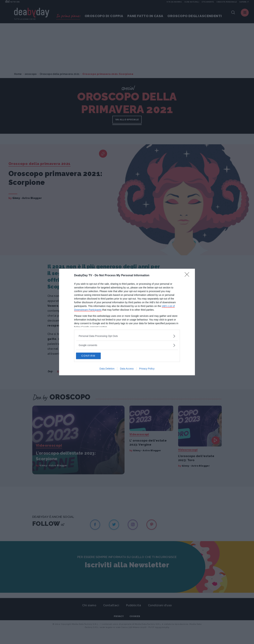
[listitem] (127, 336)
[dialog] (127, 322)
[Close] (188, 275)
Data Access (127, 369)
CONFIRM (93, 356)
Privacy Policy (147, 369)
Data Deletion (107, 369)
